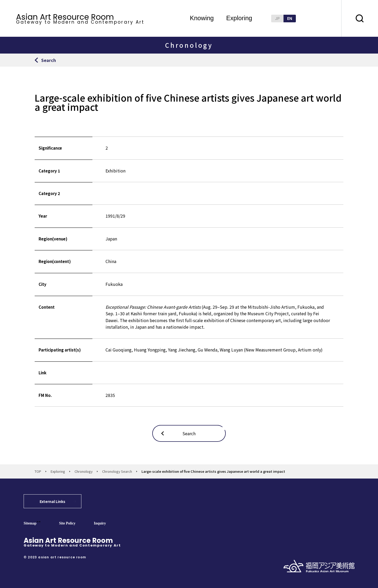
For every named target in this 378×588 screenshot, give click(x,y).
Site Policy (67, 523)
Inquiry (100, 523)
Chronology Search (117, 471)
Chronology (84, 471)
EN (290, 19)
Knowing (202, 18)
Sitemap (30, 523)
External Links (52, 501)
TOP (38, 471)
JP (277, 19)
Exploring (239, 18)
